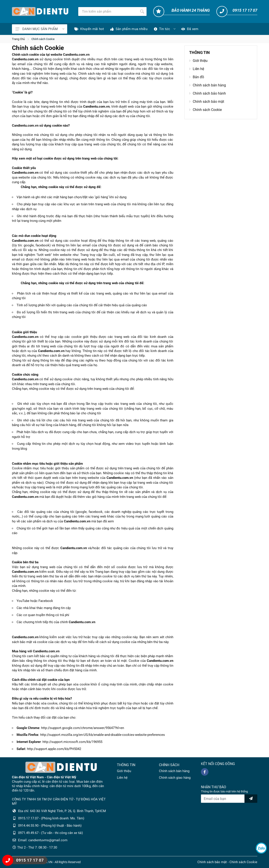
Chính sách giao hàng (175, 778)
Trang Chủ (18, 39)
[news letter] (251, 799)
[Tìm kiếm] (108, 11)
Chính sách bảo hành (208, 93)
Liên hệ (197, 69)
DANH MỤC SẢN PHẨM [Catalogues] (40, 29)
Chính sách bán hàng (208, 85)
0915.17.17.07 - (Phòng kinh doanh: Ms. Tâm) (51, 818)
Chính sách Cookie (43, 39)
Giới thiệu (198, 61)
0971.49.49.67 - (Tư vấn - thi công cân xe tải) (51, 833)
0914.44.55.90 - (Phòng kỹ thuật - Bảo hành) (50, 826)
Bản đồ (197, 77)
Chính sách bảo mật (207, 102)
